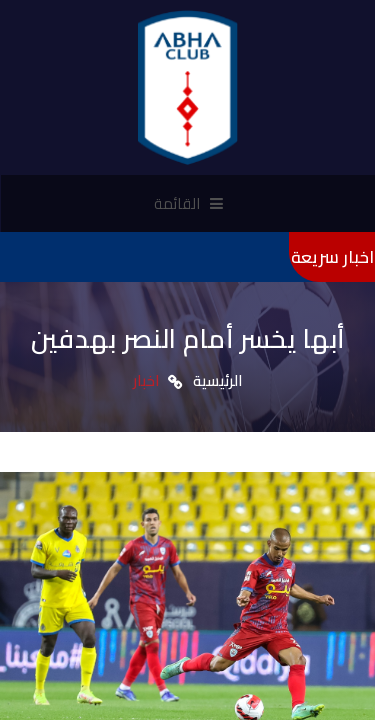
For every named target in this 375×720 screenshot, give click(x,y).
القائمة (188, 203)
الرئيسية (218, 380)
